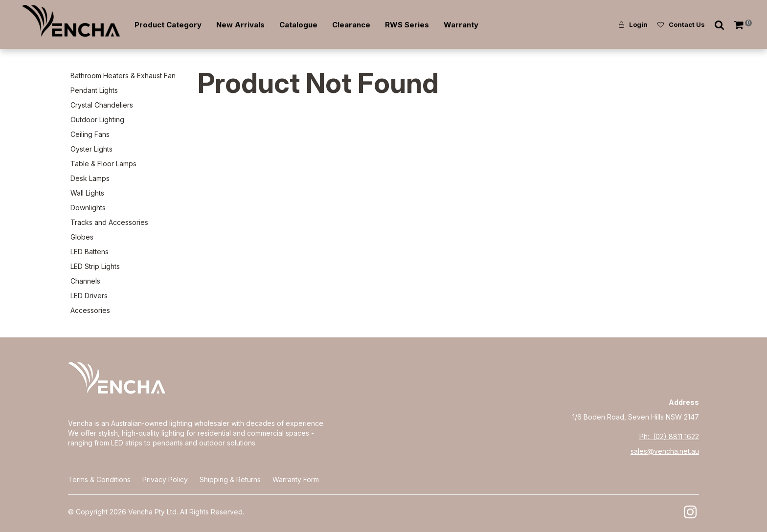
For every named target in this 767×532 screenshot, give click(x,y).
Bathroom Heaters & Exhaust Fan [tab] (123, 76)
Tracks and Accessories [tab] (109, 222)
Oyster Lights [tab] (91, 149)
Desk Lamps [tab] (90, 178)
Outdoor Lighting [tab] (97, 120)
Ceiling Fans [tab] (90, 134)
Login (638, 24)
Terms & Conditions (99, 479)
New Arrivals (240, 25)
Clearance (351, 25)
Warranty (461, 25)
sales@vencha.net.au (665, 451)
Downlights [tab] (88, 208)
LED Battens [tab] (90, 252)
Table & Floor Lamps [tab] (103, 164)
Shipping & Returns (230, 479)
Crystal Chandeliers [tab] (102, 105)
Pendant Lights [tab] (94, 90)
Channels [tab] (85, 281)
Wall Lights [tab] (87, 193)
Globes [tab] (82, 237)
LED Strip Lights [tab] (95, 266)
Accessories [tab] (90, 310)
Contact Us (687, 24)
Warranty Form (296, 479)
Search (720, 25)
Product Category (168, 25)
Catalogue (298, 25)
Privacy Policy (165, 479)
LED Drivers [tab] (89, 296)
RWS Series (407, 25)
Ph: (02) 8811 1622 (669, 436)
